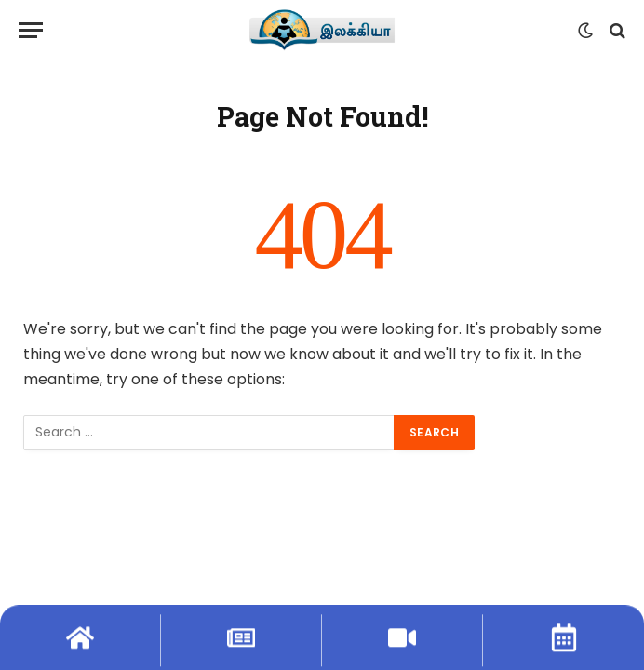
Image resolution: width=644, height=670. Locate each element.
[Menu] (31, 30)
